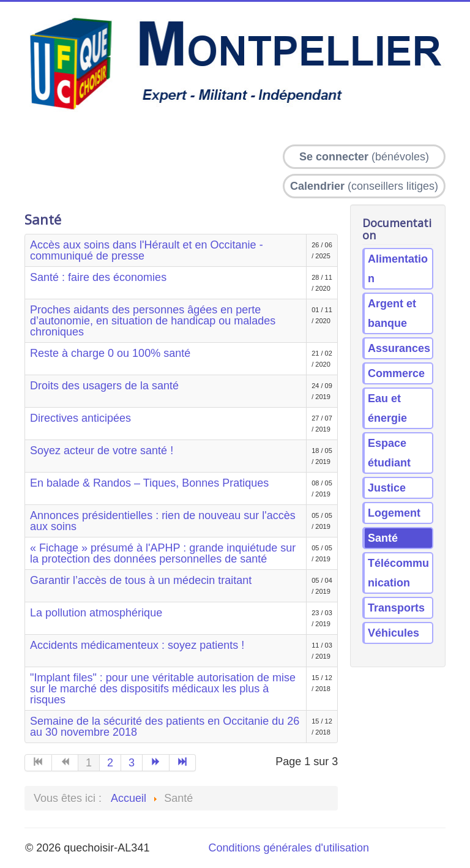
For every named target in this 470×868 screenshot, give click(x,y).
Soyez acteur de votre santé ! (102, 451)
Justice (387, 488)
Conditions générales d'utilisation (289, 848)
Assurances (399, 348)
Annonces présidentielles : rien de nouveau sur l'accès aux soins (163, 521)
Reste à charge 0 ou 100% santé (110, 353)
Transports (396, 608)
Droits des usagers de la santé (104, 386)
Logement (394, 513)
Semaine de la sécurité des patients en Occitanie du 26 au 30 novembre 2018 (165, 727)
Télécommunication (398, 573)
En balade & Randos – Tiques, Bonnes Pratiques (149, 483)
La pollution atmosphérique (96, 613)
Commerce (396, 373)
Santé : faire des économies (98, 277)
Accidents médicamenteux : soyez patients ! (137, 645)
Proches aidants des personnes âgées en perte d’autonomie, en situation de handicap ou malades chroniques (153, 321)
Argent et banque (392, 313)
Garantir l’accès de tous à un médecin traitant (141, 580)
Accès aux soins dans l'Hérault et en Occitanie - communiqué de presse (147, 250)
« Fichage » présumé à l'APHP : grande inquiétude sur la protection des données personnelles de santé (163, 553)
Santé (383, 538)
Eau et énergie (387, 408)
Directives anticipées (80, 418)
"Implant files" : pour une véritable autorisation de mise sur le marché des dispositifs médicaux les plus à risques (163, 689)
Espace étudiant (389, 453)
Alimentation (398, 269)
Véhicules (394, 633)
